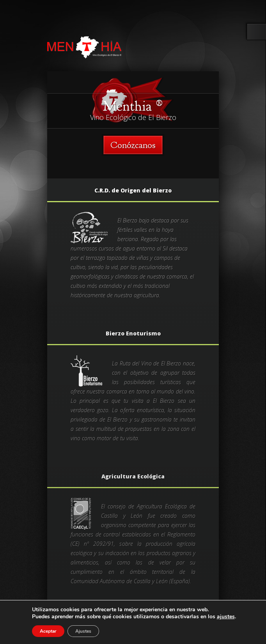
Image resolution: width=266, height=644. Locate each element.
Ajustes (83, 631)
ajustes (226, 617)
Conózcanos (133, 145)
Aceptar (48, 631)
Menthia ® (133, 106)
